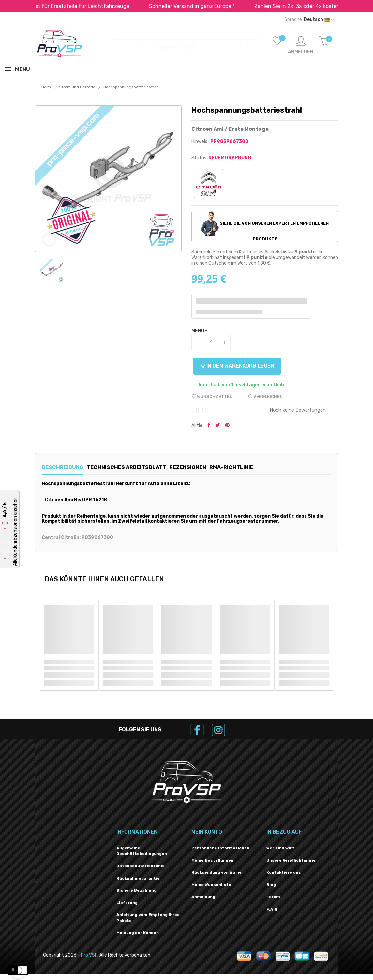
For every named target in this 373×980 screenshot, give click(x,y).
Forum (273, 897)
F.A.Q (272, 909)
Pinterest (227, 426)
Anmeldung (203, 897)
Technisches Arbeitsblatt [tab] (135, 467)
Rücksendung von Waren (217, 872)
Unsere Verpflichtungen (291, 860)
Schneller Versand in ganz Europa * (208, 6)
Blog (271, 885)
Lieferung (127, 903)
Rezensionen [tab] (206, 467)
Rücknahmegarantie (138, 878)
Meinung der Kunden (138, 933)
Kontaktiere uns (284, 872)
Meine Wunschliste (211, 885)
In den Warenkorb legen (240, 366)
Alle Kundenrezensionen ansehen (15, 532)
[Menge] (211, 343)
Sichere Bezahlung (136, 890)
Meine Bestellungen (212, 860)
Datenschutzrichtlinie (141, 866)
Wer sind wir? (280, 848)
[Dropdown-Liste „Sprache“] (309, 20)
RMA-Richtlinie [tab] (259, 467)
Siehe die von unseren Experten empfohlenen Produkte (265, 226)
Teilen (209, 426)
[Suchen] (186, 44)
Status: (199, 158)
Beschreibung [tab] (63, 467)
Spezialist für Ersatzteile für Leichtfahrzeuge (89, 6)
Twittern (218, 426)
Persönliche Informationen (220, 848)
